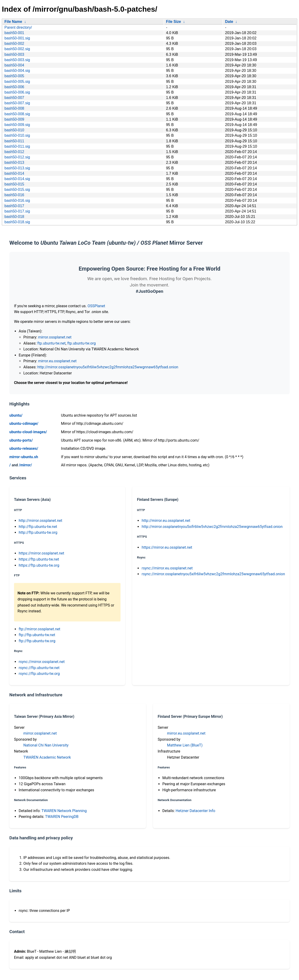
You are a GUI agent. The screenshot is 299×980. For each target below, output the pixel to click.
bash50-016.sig (17, 201)
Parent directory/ (18, 27)
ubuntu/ (16, 415)
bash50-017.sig (17, 211)
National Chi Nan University (46, 745)
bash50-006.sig (17, 92)
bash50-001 (14, 33)
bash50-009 (14, 119)
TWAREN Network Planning (64, 811)
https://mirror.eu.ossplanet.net (167, 547)
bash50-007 (14, 98)
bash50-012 (14, 152)
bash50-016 (14, 195)
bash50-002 (14, 44)
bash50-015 (14, 184)
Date (229, 22)
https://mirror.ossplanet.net (41, 553)
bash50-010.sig (17, 135)
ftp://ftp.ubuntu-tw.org (37, 641)
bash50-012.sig (17, 157)
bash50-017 (14, 206)
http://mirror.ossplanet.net (41, 521)
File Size (174, 22)
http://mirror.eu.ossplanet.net (166, 521)
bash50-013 (14, 162)
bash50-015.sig (17, 190)
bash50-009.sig (17, 125)
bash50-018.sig (17, 222)
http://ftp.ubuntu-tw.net (38, 527)
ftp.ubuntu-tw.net (52, 343)
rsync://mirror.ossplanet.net (42, 662)
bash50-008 (14, 108)
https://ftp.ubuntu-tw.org (39, 565)
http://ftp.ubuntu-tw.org (38, 532)
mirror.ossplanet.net (55, 337)
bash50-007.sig (17, 103)
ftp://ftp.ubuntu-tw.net (37, 635)
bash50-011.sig (17, 146)
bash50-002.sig (17, 49)
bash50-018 (14, 217)
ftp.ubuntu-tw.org (82, 343)
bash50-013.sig (17, 168)
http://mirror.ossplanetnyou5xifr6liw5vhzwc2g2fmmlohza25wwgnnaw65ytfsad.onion (108, 367)
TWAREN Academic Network (47, 757)
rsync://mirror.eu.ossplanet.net (167, 568)
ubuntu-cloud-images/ (28, 432)
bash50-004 (14, 65)
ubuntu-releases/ (24, 448)
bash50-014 (14, 173)
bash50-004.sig (17, 71)
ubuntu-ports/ (21, 440)
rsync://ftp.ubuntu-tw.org (39, 674)
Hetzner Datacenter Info (196, 811)
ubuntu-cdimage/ (24, 424)
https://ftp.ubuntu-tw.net (39, 559)
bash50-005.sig (17, 82)
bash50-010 (14, 130)
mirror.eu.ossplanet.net (57, 361)
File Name (13, 22)
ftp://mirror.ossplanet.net (39, 629)
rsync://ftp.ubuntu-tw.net (39, 668)
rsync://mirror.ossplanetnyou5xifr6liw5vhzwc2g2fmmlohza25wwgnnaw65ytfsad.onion (213, 574)
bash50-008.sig (17, 114)
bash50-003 (14, 54)
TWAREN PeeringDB (62, 817)
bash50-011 (14, 141)
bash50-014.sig (17, 179)
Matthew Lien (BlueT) (185, 745)
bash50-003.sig (17, 60)
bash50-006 (14, 87)
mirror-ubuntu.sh (24, 457)
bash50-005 (14, 76)
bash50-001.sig (17, 38)
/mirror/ (25, 465)
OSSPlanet (96, 306)
